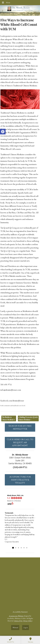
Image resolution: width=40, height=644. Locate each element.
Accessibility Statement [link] (20, 612)
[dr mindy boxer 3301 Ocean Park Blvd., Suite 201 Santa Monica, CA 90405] (20, 583)
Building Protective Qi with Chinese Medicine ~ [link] (28, 418)
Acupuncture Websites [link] (16, 616)
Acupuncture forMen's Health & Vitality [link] (20, 480)
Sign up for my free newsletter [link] (20, 427)
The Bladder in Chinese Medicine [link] (8, 418)
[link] (3, 132)
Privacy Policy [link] (28, 621)
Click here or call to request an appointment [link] (20, 442)
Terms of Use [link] (18, 621)
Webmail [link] (15, 628)
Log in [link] (26, 628)
